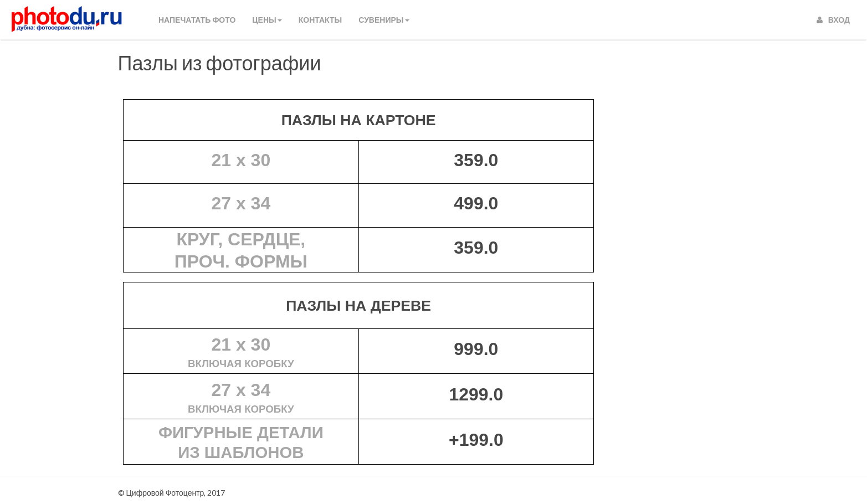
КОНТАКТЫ (320, 20)
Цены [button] (267, 20)
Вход (833, 20)
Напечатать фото (197, 20)
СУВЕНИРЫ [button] (384, 20)
